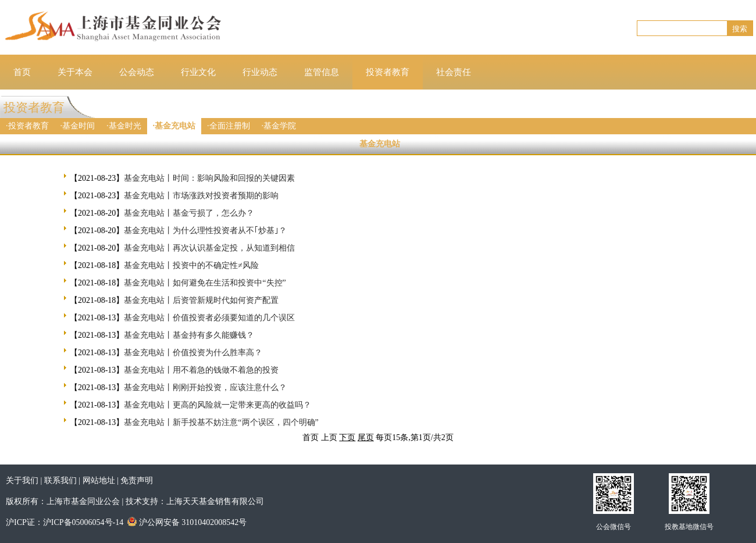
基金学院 (280, 126)
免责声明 (137, 481)
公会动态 (137, 72)
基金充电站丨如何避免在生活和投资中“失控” (205, 283)
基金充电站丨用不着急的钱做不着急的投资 (201, 370)
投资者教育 (388, 72)
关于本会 (75, 72)
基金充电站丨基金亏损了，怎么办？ (189, 213)
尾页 (366, 437)
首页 (22, 72)
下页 (347, 437)
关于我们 (22, 481)
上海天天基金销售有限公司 (215, 501)
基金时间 (79, 126)
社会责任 (454, 72)
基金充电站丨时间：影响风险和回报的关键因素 (209, 178)
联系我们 (60, 481)
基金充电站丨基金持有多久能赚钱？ (189, 335)
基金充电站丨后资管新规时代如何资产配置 (201, 300)
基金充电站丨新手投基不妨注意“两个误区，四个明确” (221, 422)
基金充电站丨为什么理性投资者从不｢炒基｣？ (205, 231)
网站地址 (99, 481)
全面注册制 (230, 126)
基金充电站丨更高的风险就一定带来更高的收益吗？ (217, 405)
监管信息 (322, 72)
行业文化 (198, 72)
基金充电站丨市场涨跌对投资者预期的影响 (201, 196)
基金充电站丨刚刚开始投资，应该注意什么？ (205, 387)
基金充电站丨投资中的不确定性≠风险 (191, 265)
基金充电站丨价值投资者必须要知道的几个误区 (209, 318)
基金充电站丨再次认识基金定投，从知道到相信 (209, 248)
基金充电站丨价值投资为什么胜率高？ (193, 353)
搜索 (740, 29)
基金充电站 (175, 126)
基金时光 (125, 126)
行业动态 (260, 72)
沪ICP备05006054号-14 (83, 522)
